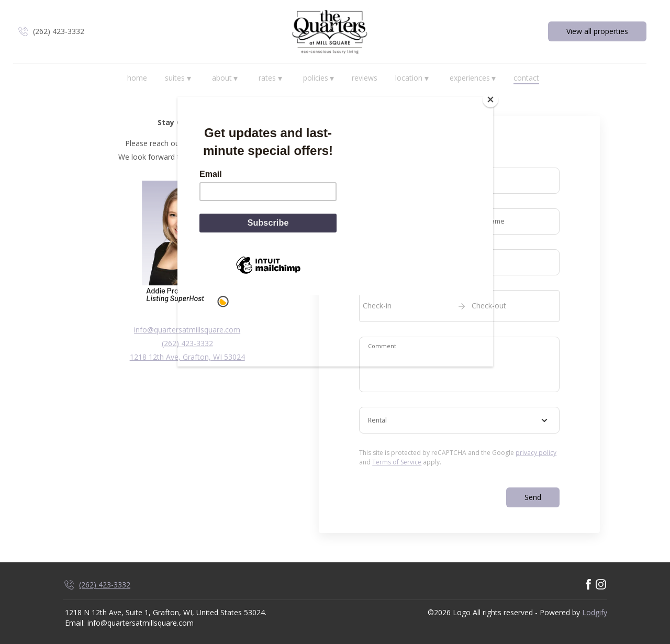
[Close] (490, 99)
